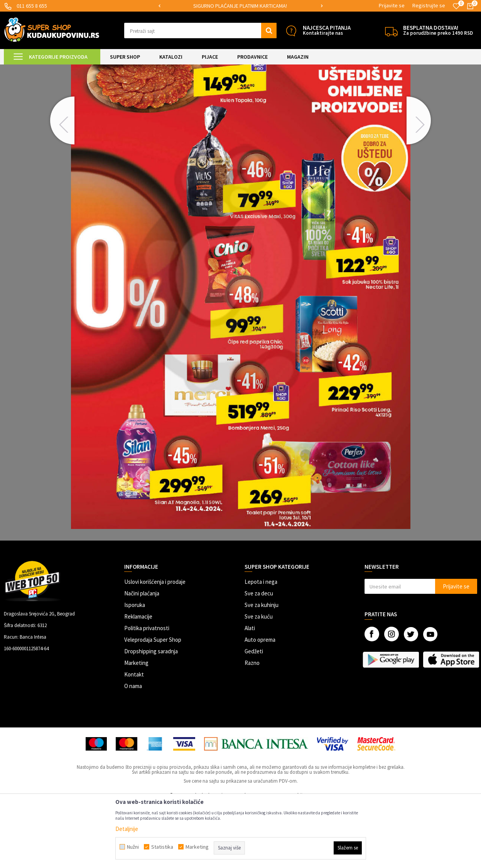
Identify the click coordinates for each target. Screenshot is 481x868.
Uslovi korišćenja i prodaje (155, 646)
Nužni (133, 847)
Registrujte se (429, 5)
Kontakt (134, 739)
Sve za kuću (259, 681)
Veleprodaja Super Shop (153, 704)
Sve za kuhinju (262, 669)
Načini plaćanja (142, 658)
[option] (241, 6)
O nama (133, 750)
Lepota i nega (261, 646)
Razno (252, 727)
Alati (250, 693)
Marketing (136, 727)
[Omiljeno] (456, 6)
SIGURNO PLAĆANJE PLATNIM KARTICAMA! (240, 6)
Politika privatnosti (147, 693)
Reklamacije (138, 681)
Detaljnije (127, 829)
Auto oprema (260, 704)
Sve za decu (259, 658)
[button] (201, 31)
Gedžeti (254, 716)
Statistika (162, 847)
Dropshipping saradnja (151, 716)
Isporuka (135, 669)
